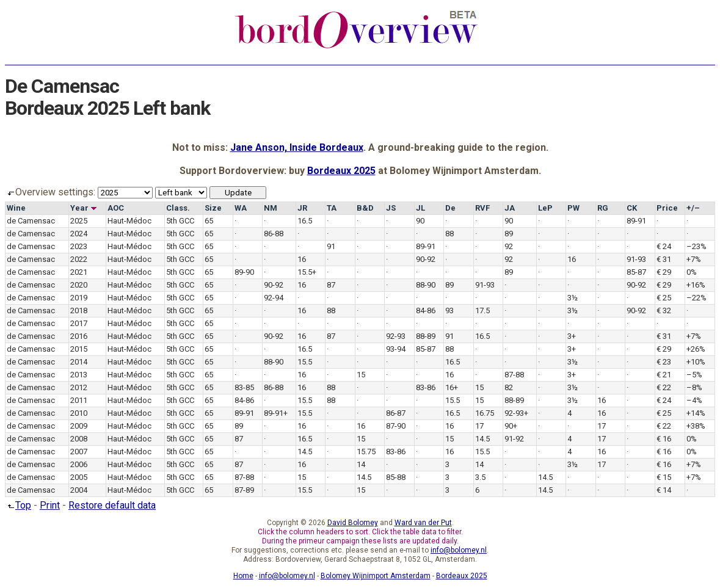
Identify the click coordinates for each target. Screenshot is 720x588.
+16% (696, 285)
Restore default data (112, 505)
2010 (79, 413)
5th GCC (180, 221)
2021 (79, 272)
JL (420, 208)
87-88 (514, 375)
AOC (116, 208)
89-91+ (276, 413)
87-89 (244, 490)
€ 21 (664, 375)
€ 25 (664, 298)
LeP (545, 208)
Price (667, 208)
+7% (694, 259)
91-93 (636, 259)
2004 (79, 490)
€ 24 (664, 246)
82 (509, 387)
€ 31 (664, 259)
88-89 (426, 336)
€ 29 (664, 272)
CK (632, 208)
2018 (79, 310)
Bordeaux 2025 (341, 171)
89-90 (244, 272)
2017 (79, 323)
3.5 (480, 477)
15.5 (305, 362)
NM (271, 208)
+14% (696, 413)
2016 (79, 336)
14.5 (482, 439)
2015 (79, 349)
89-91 (636, 221)
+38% (696, 426)
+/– (693, 208)
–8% (694, 387)
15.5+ (307, 272)
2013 (79, 375)
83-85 (244, 387)
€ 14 (664, 490)
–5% (694, 375)
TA (332, 208)
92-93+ (516, 413)
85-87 (636, 272)
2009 (79, 426)
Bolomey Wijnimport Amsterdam (376, 576)
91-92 (514, 439)
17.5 (482, 310)
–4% (694, 400)
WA (241, 208)
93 (449, 310)
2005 (79, 477)
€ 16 (664, 439)
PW (573, 208)
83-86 (426, 387)
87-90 (396, 426)
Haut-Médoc (129, 221)
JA (510, 208)
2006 (79, 464)
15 (361, 375)
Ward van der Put (423, 523)
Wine (16, 208)
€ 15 (664, 477)
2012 (79, 387)
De (450, 208)
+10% (696, 362)
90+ (511, 426)
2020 (79, 285)
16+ (452, 387)
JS (391, 208)
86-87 (396, 413)
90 (420, 221)
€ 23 (664, 362)
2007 (79, 452)
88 (449, 234)
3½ (573, 298)
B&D (365, 208)
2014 (79, 362)
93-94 (396, 349)
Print (50, 505)
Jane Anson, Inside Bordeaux (297, 147)
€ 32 (664, 310)
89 (509, 234)
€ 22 (664, 387)
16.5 (305, 221)
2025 (79, 221)
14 (361, 464)
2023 (79, 246)
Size (213, 208)
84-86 (426, 310)
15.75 (366, 452)
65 (209, 221)
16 (302, 259)
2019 (79, 298)
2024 (79, 234)
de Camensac (31, 221)
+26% (696, 349)
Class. (178, 208)
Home (243, 576)
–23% (696, 246)
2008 (79, 439)
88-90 (426, 285)
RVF (482, 208)
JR (302, 208)
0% (692, 272)
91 (331, 246)
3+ (572, 336)
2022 (79, 259)
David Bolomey (353, 523)
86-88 (274, 234)
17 (479, 426)
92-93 (396, 336)
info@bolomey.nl (459, 550)
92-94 (274, 298)
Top (18, 505)
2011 (79, 400)
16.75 (485, 413)
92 (509, 246)
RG (603, 208)
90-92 (426, 259)
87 (331, 285)
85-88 (396, 477)
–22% (696, 298)
